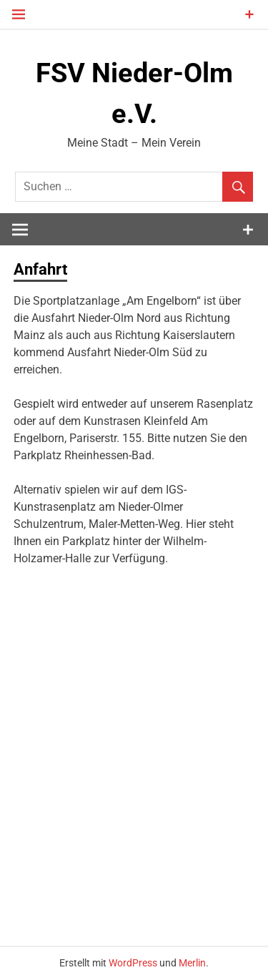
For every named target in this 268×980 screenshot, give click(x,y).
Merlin (192, 963)
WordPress (133, 963)
